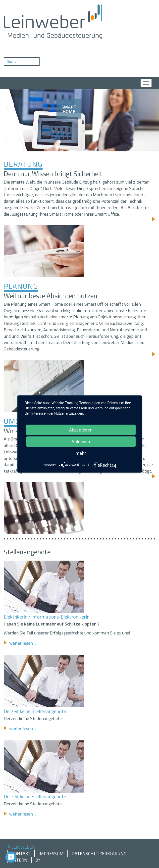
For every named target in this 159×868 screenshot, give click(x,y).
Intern (20, 860)
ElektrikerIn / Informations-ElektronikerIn (47, 617)
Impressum (51, 854)
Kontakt (21, 854)
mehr (81, 453)
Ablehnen (81, 442)
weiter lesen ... (23, 643)
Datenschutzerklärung (99, 854)
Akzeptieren (81, 430)
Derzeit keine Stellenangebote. (35, 711)
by (38, 860)
